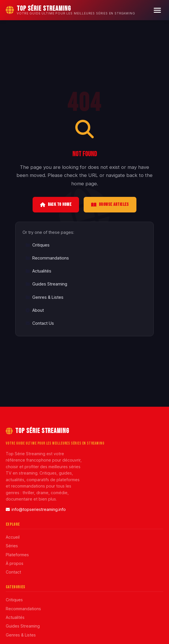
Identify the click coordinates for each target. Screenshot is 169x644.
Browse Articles (110, 205)
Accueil (13, 537)
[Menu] (157, 10)
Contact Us (40, 323)
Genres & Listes (44, 297)
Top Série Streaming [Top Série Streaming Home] (37, 431)
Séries (12, 546)
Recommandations (47, 258)
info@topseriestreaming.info (36, 509)
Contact (13, 572)
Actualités (38, 271)
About (35, 310)
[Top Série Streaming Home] (71, 10)
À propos (15, 563)
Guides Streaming (46, 284)
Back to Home (56, 205)
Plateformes (17, 555)
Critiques (37, 245)
